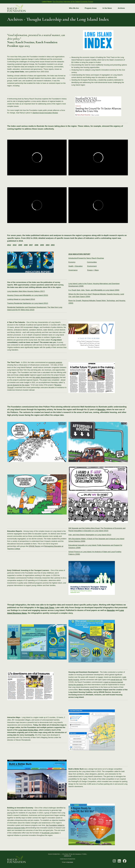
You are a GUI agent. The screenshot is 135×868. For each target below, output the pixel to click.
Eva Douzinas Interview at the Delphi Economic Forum (73, 2)
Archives (121, 8)
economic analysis (55, 362)
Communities (92, 262)
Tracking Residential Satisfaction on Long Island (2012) (28, 303)
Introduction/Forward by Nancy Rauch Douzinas (86, 258)
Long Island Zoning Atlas (28, 730)
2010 (15, 245)
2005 (42, 245)
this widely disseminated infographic (46, 377)
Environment (92, 266)
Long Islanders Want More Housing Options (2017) (26, 291)
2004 (48, 245)
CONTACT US (67, 856)
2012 (9, 245)
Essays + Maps (93, 270)
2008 (26, 245)
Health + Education (76, 266)
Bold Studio (70, 862)
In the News (107, 8)
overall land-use (116, 680)
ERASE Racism (35, 546)
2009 (20, 245)
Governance (73, 270)
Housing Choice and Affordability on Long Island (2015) (28, 295)
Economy (72, 262)
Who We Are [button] (74, 8)
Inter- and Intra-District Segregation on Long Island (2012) (90, 535)
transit (100, 677)
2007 (31, 245)
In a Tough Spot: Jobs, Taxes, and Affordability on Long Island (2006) (94, 290)
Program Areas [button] (91, 8)
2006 (36, 245)
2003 (53, 245)
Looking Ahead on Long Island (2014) (21, 299)
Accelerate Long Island (50, 833)
